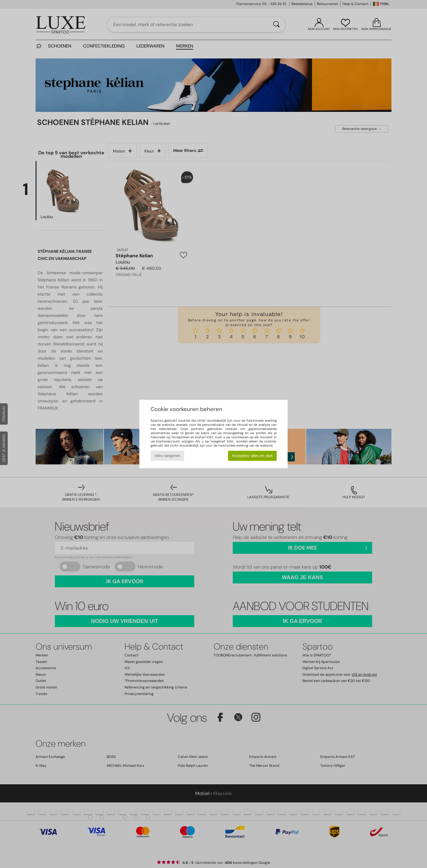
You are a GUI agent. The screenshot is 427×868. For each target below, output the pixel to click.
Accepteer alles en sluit (252, 456)
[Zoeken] (276, 25)
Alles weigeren (167, 456)
